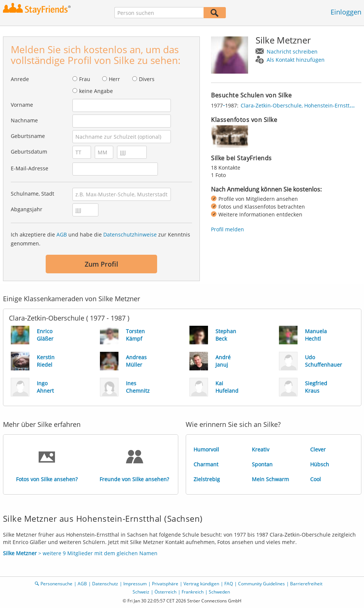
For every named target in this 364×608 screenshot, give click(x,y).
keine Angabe (96, 91)
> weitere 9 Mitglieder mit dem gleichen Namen (80, 553)
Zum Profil (101, 264)
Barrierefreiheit (306, 584)
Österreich (165, 592)
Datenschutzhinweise (130, 234)
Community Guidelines (261, 584)
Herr (114, 79)
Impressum (135, 584)
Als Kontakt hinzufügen (296, 60)
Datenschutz (105, 584)
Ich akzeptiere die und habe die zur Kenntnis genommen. (100, 239)
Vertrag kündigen (201, 584)
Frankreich (193, 592)
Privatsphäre (165, 584)
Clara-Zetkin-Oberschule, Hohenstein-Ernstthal (299, 105)
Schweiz (141, 592)
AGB (62, 234)
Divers (147, 79)
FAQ (229, 584)
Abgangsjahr (27, 209)
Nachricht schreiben (292, 52)
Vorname (22, 105)
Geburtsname (28, 136)
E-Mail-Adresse (30, 168)
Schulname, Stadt (32, 194)
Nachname (24, 120)
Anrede (20, 79)
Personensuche (56, 584)
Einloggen (346, 12)
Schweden (219, 592)
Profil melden (227, 229)
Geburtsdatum (29, 152)
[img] (230, 136)
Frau (85, 79)
